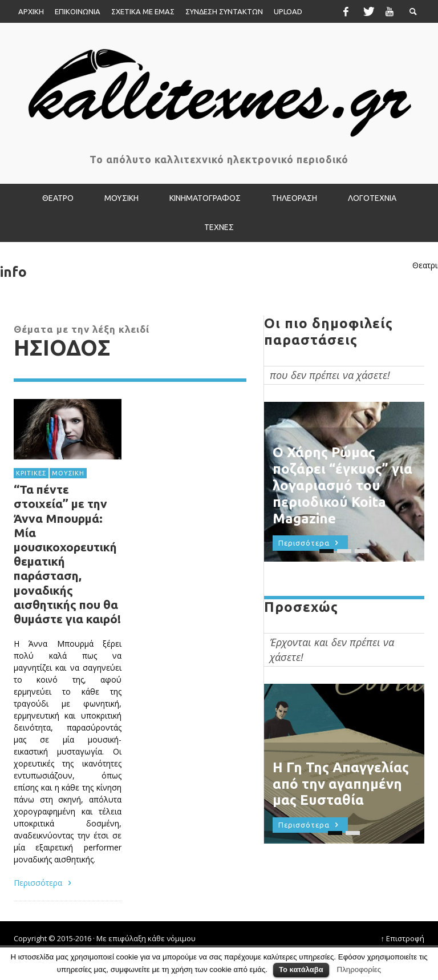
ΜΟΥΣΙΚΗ (68, 473)
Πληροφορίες (359, 969)
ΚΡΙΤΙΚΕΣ (31, 473)
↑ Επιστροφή (403, 938)
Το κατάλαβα (301, 969)
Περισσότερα (44, 883)
